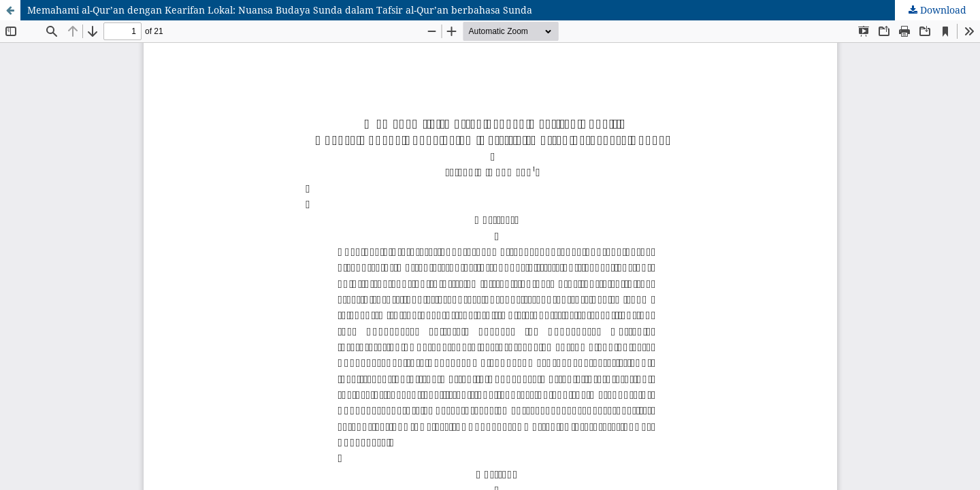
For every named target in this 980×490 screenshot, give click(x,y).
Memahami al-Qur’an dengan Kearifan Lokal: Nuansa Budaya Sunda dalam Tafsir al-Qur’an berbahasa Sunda (280, 10)
